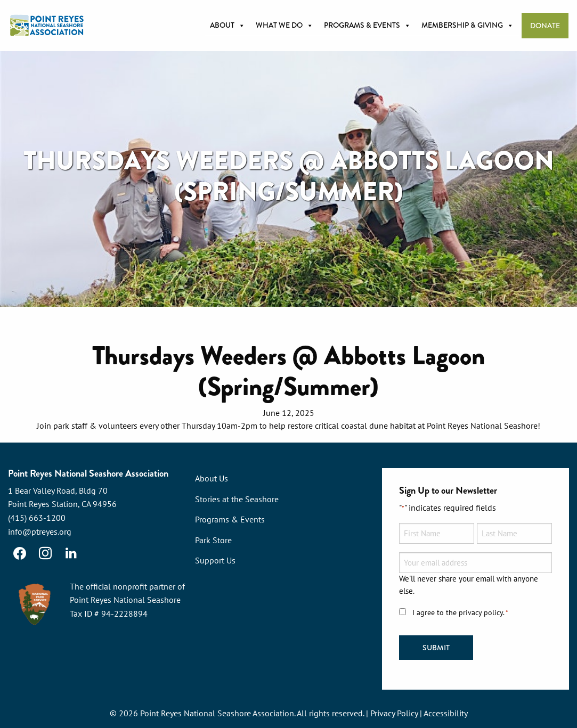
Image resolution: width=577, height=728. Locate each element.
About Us (212, 478)
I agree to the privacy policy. (460, 613)
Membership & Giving (468, 26)
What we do (285, 26)
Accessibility (446, 713)
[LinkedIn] (71, 553)
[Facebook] (20, 553)
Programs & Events (367, 26)
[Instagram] (45, 553)
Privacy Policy (394, 713)
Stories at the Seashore (237, 499)
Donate (545, 26)
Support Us (215, 560)
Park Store (213, 540)
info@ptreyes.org (40, 531)
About (227, 26)
